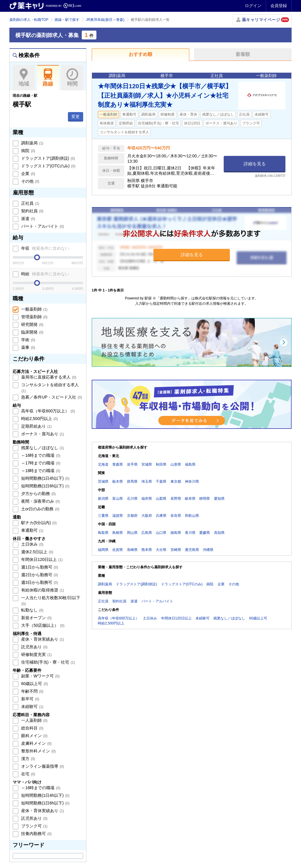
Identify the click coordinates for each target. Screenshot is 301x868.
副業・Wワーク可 (40, 676)
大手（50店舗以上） (42, 625)
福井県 (147, 499)
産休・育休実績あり (42, 639)
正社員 (30, 203)
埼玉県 (147, 482)
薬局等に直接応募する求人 (48, 377)
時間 (72, 78)
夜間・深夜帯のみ (40, 501)
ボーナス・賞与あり (42, 434)
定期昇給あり (36, 426)
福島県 (190, 464)
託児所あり (34, 647)
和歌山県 (192, 516)
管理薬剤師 (34, 317)
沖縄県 (208, 550)
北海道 (103, 464)
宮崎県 (176, 550)
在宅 (28, 774)
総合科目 (32, 728)
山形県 (176, 464)
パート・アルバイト (42, 226)
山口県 (161, 533)
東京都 (176, 482)
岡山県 (132, 533)
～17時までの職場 (40, 463)
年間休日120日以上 (41, 559)
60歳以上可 (34, 684)
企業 (28, 174)
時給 (45, 274)
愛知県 (219, 499)
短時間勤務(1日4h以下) (45, 478)
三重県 (103, 516)
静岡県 (205, 499)
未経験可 (32, 707)
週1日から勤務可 (39, 567)
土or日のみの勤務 (40, 509)
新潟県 (103, 499)
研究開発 (32, 324)
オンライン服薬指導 (42, 766)
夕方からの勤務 (38, 494)
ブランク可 (34, 826)
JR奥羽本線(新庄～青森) (105, 20)
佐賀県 (118, 550)
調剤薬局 (32, 143)
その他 (30, 181)
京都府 (132, 516)
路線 (48, 78)
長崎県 (132, 550)
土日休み (32, 544)
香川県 (190, 533)
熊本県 (147, 550)
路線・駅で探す (67, 20)
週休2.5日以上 (37, 552)
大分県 (161, 550)
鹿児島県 (192, 550)
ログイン (253, 6)
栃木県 (118, 482)
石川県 (132, 499)
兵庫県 (161, 516)
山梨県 (161, 499)
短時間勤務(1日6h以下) (45, 486)
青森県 (118, 464)
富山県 (118, 499)
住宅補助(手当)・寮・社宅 (47, 662)
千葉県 (161, 482)
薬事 (28, 347)
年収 (45, 248)
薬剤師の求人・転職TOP (29, 20)
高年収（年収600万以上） (47, 411)
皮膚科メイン (36, 743)
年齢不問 (32, 691)
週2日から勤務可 (39, 575)
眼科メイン (34, 736)
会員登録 (279, 6)
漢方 (28, 759)
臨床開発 (32, 332)
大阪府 (147, 516)
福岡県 (103, 550)
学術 (28, 340)
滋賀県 (118, 516)
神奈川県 (192, 482)
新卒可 (30, 699)
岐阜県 (190, 499)
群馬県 (132, 482)
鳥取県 (103, 533)
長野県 (176, 499)
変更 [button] (76, 116)
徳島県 (176, 533)
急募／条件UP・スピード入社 (51, 397)
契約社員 (32, 211)
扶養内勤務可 (36, 834)
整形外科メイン (38, 751)
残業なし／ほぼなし (42, 448)
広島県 (147, 533)
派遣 (28, 219)
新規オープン (36, 618)
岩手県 (132, 464)
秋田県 (161, 464)
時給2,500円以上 (39, 419)
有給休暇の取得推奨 (42, 590)
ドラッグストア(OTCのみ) (48, 166)
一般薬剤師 (34, 309)
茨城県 (103, 482)
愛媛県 (205, 533)
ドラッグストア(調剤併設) (47, 158)
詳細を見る (255, 164)
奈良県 (176, 516)
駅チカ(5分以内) (38, 523)
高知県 (219, 533)
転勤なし (32, 610)
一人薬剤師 (34, 720)
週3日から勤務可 (39, 582)
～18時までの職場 (40, 471)
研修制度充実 (36, 654)
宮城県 (147, 464)
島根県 (118, 533)
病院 (28, 151)
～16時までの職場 (40, 455)
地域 (24, 78)
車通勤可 (32, 530)
